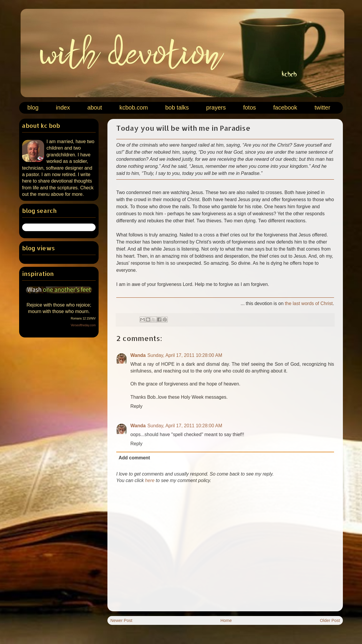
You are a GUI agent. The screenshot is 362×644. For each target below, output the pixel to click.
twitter (322, 107)
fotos (249, 107)
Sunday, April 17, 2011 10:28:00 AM (185, 355)
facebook (285, 107)
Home (226, 620)
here (150, 480)
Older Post (330, 620)
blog (33, 107)
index (63, 107)
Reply (136, 406)
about (95, 107)
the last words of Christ (309, 303)
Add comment (134, 458)
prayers (216, 107)
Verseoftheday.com (83, 325)
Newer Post (121, 620)
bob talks (177, 107)
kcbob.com (134, 107)
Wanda (138, 355)
